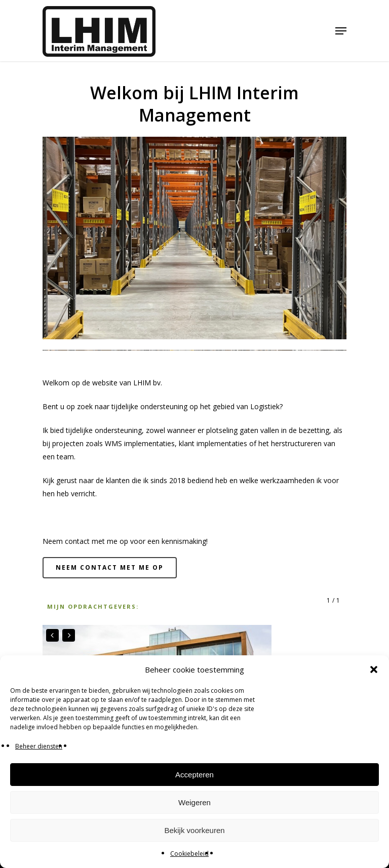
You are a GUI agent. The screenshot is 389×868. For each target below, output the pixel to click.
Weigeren (194, 802)
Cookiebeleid (189, 854)
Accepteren (194, 775)
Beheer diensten (39, 746)
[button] (374, 669)
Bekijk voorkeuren (194, 830)
